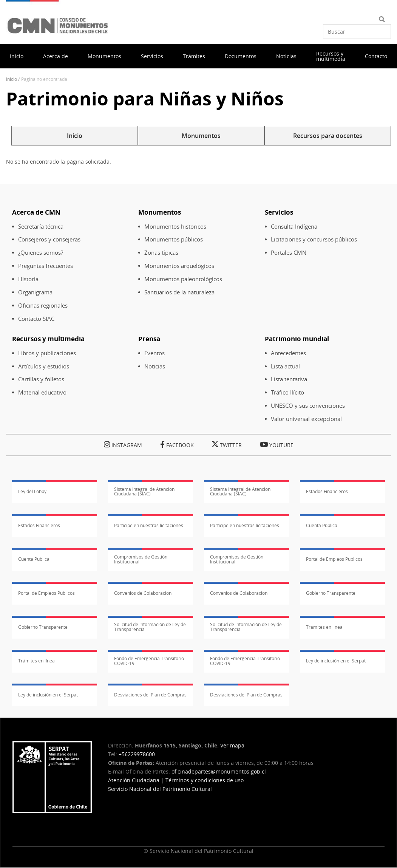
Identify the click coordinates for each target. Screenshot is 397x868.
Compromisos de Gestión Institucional (141, 559)
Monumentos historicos (175, 227)
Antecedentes (288, 353)
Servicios (152, 56)
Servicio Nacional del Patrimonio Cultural (160, 789)
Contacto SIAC (36, 319)
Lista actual (285, 366)
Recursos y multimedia (331, 56)
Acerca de (56, 56)
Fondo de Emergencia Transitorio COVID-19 (149, 661)
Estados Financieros (327, 491)
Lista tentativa (289, 379)
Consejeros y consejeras (49, 239)
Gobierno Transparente (331, 593)
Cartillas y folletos (41, 379)
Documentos (241, 56)
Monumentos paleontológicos (183, 279)
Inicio (17, 56)
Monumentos (104, 56)
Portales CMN (289, 253)
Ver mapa (232, 745)
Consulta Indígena (294, 227)
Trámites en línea (324, 627)
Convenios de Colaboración (143, 593)
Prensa (149, 339)
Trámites (194, 56)
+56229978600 (137, 754)
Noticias (286, 56)
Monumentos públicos (174, 239)
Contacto (376, 56)
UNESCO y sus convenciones (308, 406)
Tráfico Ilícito (287, 392)
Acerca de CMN (36, 212)
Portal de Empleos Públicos (334, 559)
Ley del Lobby (32, 491)
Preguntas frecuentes (46, 266)
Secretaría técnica (41, 227)
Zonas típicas (161, 253)
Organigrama (35, 292)
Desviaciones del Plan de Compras (150, 695)
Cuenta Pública (322, 525)
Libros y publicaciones (47, 353)
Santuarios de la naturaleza (179, 292)
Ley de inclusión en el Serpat (336, 661)
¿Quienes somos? (41, 253)
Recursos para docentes (328, 136)
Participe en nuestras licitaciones (149, 525)
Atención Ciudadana (134, 780)
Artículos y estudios (44, 366)
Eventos (154, 353)
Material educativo (42, 392)
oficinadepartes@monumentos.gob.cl (219, 771)
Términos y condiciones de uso (205, 780)
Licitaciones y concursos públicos (314, 239)
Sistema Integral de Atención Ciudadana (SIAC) (144, 492)
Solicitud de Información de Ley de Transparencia (150, 627)
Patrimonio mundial (297, 339)
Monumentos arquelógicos (179, 266)
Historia (28, 279)
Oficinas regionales (43, 306)
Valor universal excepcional (306, 419)
